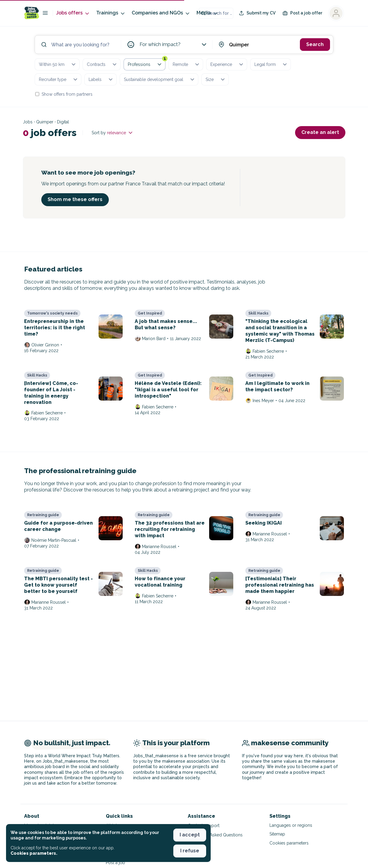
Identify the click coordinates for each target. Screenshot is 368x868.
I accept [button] (190, 835)
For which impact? (174, 45)
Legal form (271, 64)
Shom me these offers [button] (75, 199)
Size (216, 79)
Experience (227, 64)
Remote (186, 64)
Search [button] (315, 44)
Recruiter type (59, 79)
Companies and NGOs (161, 13)
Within (58, 64)
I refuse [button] (190, 851)
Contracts (102, 64)
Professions (147, 63)
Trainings (111, 13)
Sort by (113, 133)
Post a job (115, 863)
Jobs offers (73, 13)
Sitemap (277, 834)
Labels (101, 79)
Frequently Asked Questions (215, 835)
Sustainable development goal (160, 79)
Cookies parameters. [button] (34, 853)
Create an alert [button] (320, 132)
